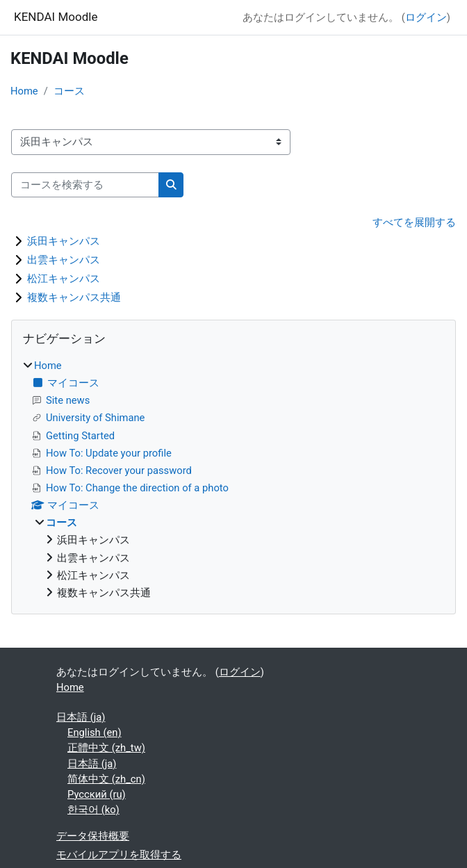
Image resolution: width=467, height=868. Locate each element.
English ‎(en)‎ (95, 732)
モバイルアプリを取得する (119, 855)
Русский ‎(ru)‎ (97, 794)
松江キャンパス (64, 279)
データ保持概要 (93, 836)
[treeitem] (233, 479)
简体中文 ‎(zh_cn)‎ (106, 779)
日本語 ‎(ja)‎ (81, 717)
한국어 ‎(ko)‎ (93, 810)
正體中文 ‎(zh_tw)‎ (106, 748)
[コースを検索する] (85, 185)
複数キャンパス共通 (74, 297)
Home (24, 91)
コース (69, 91)
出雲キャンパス (64, 260)
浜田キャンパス (64, 241)
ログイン (426, 17)
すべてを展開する (414, 222)
